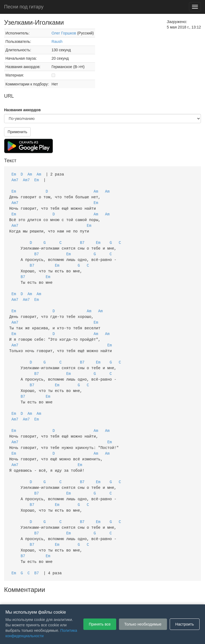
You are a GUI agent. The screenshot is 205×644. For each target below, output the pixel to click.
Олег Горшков (64, 33)
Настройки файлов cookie (163, 596)
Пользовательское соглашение (46, 596)
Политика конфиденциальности (107, 596)
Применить (17, 132)
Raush (57, 42)
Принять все (100, 624)
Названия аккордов (22, 110)
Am (30, 174)
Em (14, 174)
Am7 (15, 179)
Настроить (185, 624)
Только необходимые (143, 624)
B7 (82, 239)
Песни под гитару (24, 7)
